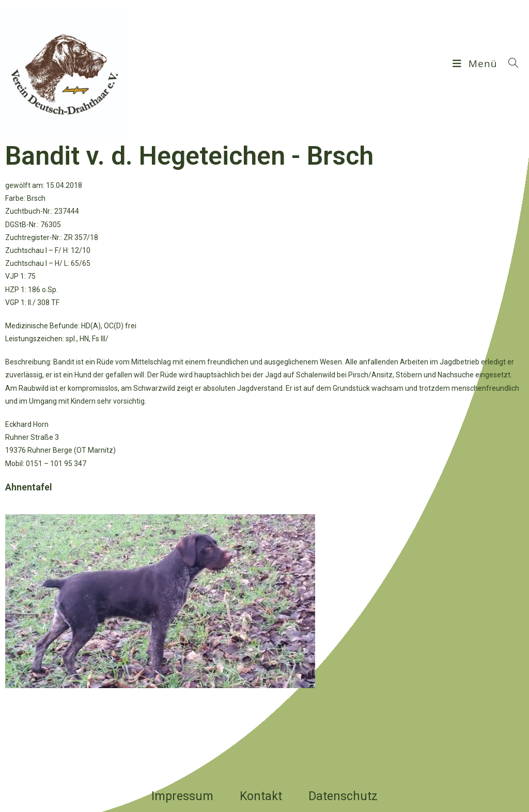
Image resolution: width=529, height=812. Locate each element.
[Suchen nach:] (510, 63)
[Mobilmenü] (476, 63)
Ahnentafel (29, 487)
